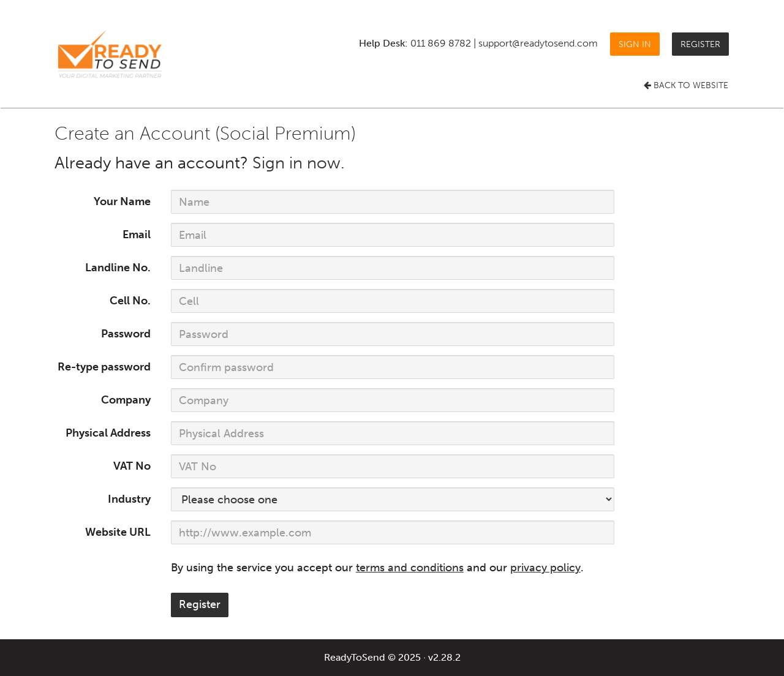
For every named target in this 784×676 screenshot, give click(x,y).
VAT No (132, 466)
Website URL (118, 532)
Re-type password (104, 367)
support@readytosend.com (538, 43)
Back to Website (686, 85)
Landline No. (118, 268)
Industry (129, 499)
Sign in (635, 44)
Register (700, 44)
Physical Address (108, 433)
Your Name (122, 201)
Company (126, 400)
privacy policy (545, 568)
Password (126, 334)
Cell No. (130, 301)
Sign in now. (299, 163)
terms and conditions (410, 568)
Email (137, 235)
